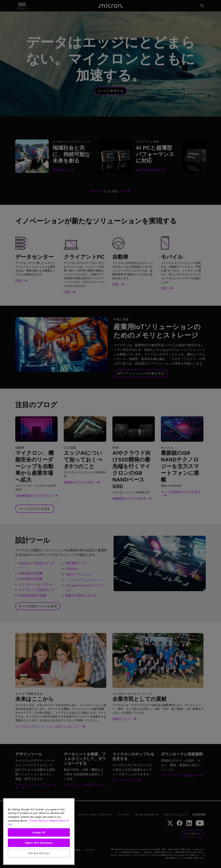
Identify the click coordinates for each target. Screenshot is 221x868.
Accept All (39, 832)
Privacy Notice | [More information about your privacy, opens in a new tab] (39, 821)
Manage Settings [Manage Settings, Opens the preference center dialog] (39, 853)
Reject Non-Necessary (39, 843)
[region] (39, 832)
